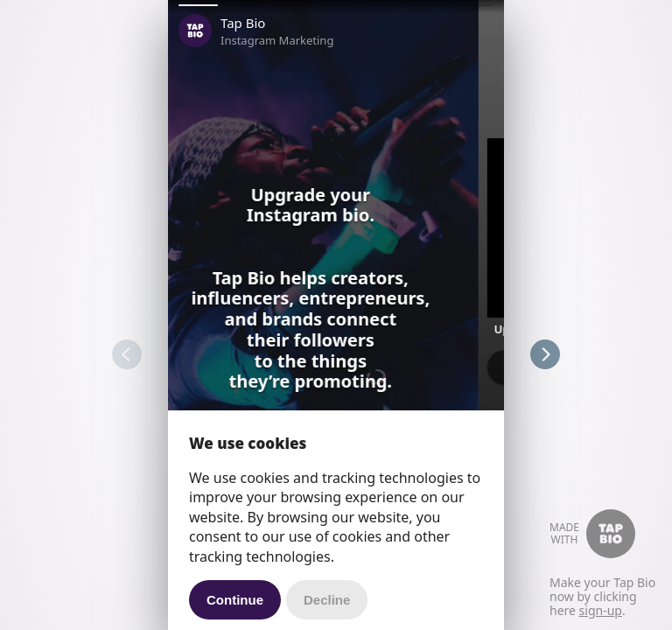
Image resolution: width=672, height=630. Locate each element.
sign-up (601, 610)
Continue (235, 600)
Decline (327, 600)
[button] (198, 5)
